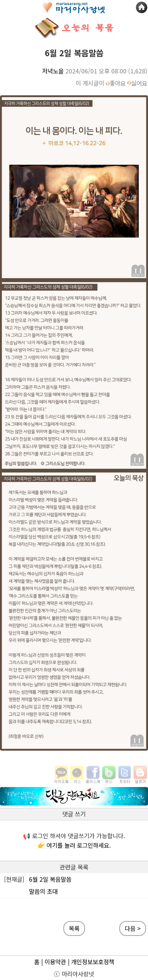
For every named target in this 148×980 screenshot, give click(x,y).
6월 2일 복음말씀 (50, 879)
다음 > (133, 928)
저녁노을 (53, 71)
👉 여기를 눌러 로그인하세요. (74, 845)
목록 (74, 928)
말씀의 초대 (43, 891)
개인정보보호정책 (93, 962)
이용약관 (55, 962)
